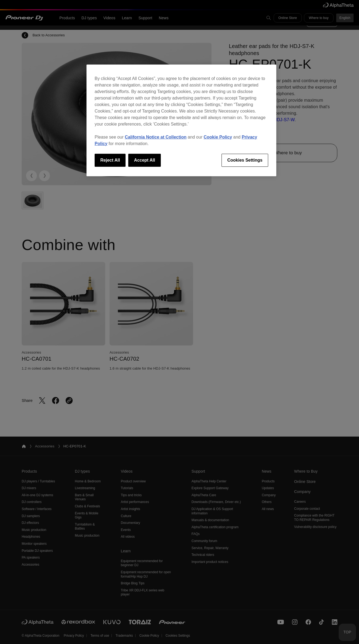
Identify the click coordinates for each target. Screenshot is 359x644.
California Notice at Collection (156, 137)
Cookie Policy (218, 137)
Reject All (110, 160)
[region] (181, 120)
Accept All (145, 160)
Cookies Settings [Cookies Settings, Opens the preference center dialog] (245, 160)
